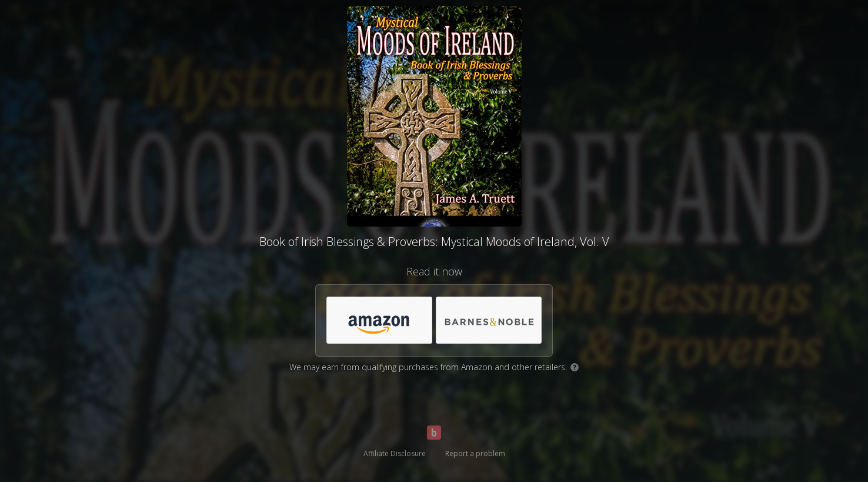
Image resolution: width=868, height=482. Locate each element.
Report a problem (475, 453)
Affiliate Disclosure (395, 453)
